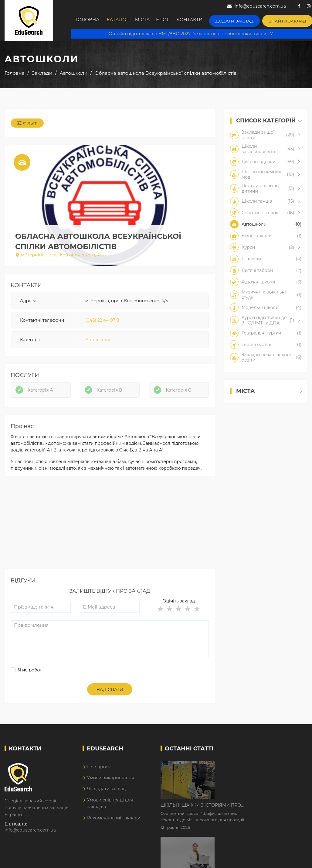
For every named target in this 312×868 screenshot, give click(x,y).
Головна (88, 20)
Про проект (100, 772)
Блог (170, 20)
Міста (147, 20)
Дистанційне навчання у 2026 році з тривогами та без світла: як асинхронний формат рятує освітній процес (258, 809)
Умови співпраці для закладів (110, 808)
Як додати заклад (106, 794)
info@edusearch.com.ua (30, 835)
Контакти (198, 20)
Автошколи (98, 342)
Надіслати (110, 695)
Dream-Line (295, 860)
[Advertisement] (109, 532)
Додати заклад (241, 20)
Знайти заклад (289, 20)
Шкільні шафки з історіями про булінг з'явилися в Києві (252, 771)
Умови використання (111, 783)
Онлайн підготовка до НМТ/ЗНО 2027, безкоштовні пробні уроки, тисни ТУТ (192, 33)
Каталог (120, 20)
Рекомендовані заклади (114, 823)
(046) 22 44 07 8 (102, 322)
